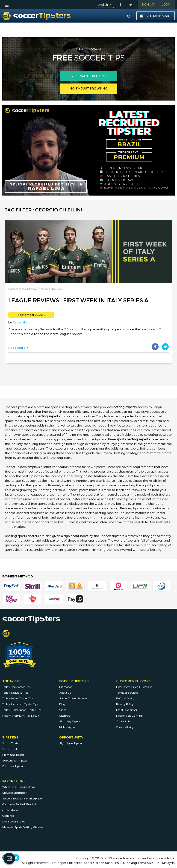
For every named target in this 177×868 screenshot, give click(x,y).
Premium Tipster (13, 755)
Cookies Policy (125, 727)
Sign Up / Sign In (70, 721)
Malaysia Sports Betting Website (22, 827)
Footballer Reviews (51, 289)
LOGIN (166, 5)
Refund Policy (125, 698)
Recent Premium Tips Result (21, 716)
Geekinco (8, 816)
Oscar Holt (21, 323)
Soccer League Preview (23, 289)
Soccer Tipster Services (73, 698)
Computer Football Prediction (21, 804)
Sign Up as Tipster (71, 743)
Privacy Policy (125, 704)
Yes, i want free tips (89, 76)
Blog (62, 704)
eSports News (11, 810)
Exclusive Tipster (13, 766)
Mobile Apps (67, 727)
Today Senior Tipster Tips (18, 698)
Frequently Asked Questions (134, 687)
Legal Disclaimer (127, 710)
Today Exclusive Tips (15, 693)
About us (65, 693)
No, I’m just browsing (88, 89)
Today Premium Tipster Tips (20, 704)
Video (63, 710)
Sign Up (148, 5)
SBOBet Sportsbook (15, 793)
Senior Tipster (11, 749)
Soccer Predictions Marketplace (22, 799)
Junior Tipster (11, 743)
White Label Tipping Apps (19, 787)
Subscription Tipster (15, 761)
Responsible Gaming (129, 716)
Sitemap (65, 716)
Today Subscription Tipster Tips (22, 710)
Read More (18, 348)
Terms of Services (127, 693)
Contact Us (123, 721)
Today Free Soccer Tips (16, 687)
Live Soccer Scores (14, 822)
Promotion (66, 687)
